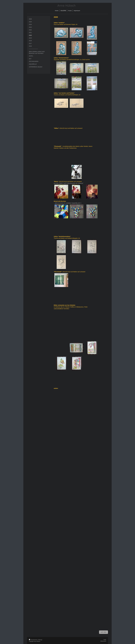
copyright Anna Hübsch (35, 641)
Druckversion (33, 640)
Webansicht (103, 641)
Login (105, 640)
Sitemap (40, 640)
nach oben (104, 632)
